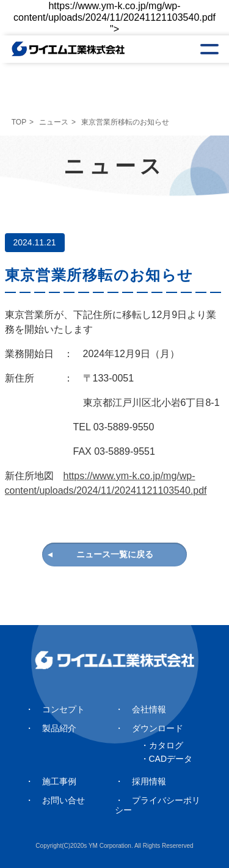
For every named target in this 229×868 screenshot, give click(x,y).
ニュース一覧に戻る (115, 554)
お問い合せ (64, 800)
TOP (19, 122)
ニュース (54, 122)
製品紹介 (59, 728)
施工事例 (59, 781)
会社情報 (149, 709)
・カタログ (162, 745)
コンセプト (64, 709)
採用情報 (149, 781)
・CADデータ (167, 759)
